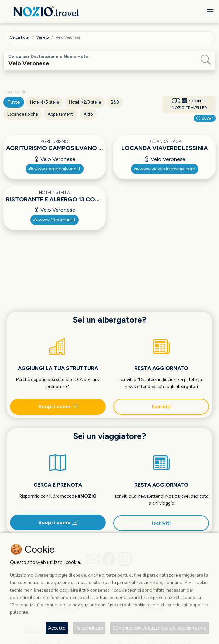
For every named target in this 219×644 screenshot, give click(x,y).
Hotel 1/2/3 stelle (85, 102)
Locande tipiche (23, 114)
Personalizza (89, 628)
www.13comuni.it (54, 220)
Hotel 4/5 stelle (44, 102)
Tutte (14, 102)
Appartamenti (61, 114)
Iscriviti (161, 406)
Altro (88, 114)
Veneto (43, 37)
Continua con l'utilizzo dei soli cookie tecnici (160, 628)
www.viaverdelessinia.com (165, 169)
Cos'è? (205, 118)
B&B (115, 102)
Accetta (57, 628)
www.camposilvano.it (55, 169)
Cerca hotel (20, 37)
